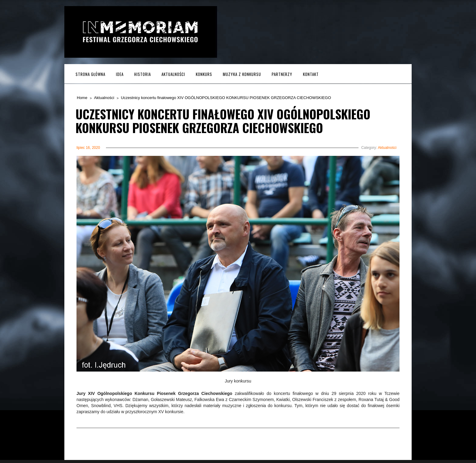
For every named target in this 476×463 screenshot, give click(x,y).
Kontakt (311, 74)
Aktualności (173, 74)
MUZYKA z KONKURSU (242, 74)
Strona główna (90, 74)
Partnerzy (282, 74)
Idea (120, 74)
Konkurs (204, 74)
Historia (143, 74)
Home (82, 98)
